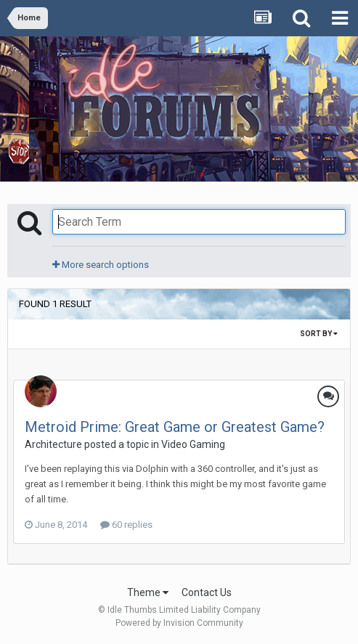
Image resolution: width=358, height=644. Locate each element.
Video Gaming (193, 444)
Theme (148, 592)
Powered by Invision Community (179, 623)
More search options (101, 265)
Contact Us (207, 592)
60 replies (126, 525)
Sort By (319, 334)
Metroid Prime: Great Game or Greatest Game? (175, 427)
